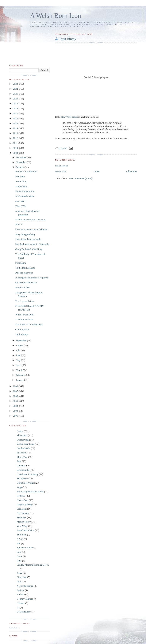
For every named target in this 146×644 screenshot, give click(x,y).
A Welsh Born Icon (56, 16)
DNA (19, 556)
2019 (16, 104)
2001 (16, 416)
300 (19, 543)
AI (18, 607)
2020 (16, 99)
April (19, 365)
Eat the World (24, 448)
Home (97, 171)
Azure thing (21, 181)
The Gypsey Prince (25, 301)
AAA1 (20, 539)
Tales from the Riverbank (28, 239)
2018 (16, 108)
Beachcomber (23, 470)
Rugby (20, 431)
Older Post (132, 171)
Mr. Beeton (22, 478)
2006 (16, 396)
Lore (19, 552)
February (21, 375)
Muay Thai (22, 457)
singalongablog (24, 504)
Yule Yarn (22, 535)
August (20, 345)
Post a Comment (61, 166)
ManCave (22, 517)
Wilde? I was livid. (25, 315)
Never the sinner (25, 586)
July (18, 350)
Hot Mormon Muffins (26, 171)
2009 (16, 153)
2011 (16, 143)
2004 (16, 406)
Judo (19, 461)
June (19, 355)
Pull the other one (24, 273)
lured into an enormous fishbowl (31, 229)
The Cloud (22, 435)
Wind (19, 581)
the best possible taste (26, 283)
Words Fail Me (23, 287)
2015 (16, 123)
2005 (16, 401)
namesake (20, 201)
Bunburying (23, 440)
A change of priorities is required (31, 278)
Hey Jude (20, 176)
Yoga (19, 487)
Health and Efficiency (28, 474)
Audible (21, 594)
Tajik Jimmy (68, 39)
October (20, 167)
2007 (16, 391)
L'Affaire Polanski (24, 320)
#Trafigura (20, 263)
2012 (16, 138)
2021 (16, 94)
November (21, 162)
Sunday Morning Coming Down (33, 565)
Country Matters (25, 599)
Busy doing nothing (25, 234)
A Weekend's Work (25, 196)
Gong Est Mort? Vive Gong (29, 249)
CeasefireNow (24, 612)
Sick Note (22, 577)
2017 (16, 113)
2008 (16, 386)
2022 (16, 89)
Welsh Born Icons (26, 444)
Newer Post (61, 171)
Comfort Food (22, 329)
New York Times (69, 117)
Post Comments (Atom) (80, 178)
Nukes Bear (23, 500)
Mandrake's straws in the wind (30, 220)
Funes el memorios (25, 191)
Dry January (23, 513)
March (19, 370)
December (21, 157)
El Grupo (21, 453)
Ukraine (21, 603)
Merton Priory (24, 522)
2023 (16, 84)
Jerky (19, 573)
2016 (16, 118)
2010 (16, 148)
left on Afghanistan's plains (30, 491)
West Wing (22, 526)
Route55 (21, 496)
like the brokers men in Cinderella (32, 244)
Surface (21, 590)
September (22, 340)
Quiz (19, 561)
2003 (16, 411)
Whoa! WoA (21, 186)
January (20, 380)
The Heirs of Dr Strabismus (29, 324)
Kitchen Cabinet (25, 547)
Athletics (21, 465)
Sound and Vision (25, 530)
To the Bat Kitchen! (25, 268)
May (19, 360)
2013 (16, 133)
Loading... (14, 627)
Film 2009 (20, 206)
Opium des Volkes (26, 483)
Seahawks (22, 509)
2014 (16, 128)
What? (18, 224)
